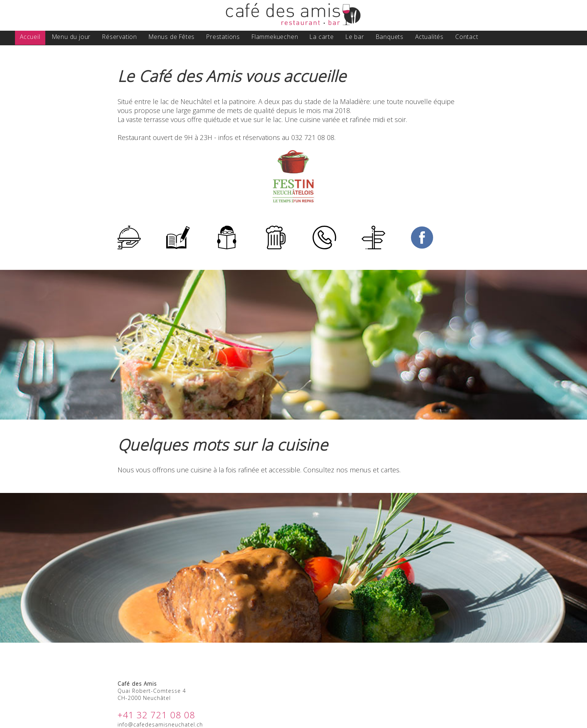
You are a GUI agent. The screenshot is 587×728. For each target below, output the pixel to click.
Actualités (429, 37)
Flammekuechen (275, 37)
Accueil (30, 37)
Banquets (390, 37)
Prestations (223, 37)
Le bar (355, 37)
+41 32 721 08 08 (156, 715)
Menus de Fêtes (172, 37)
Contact (467, 37)
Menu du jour (72, 37)
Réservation (120, 37)
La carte (322, 37)
